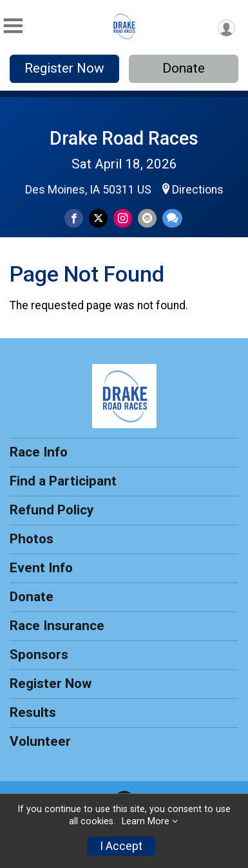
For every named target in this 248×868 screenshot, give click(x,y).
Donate (184, 68)
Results (33, 712)
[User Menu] (226, 28)
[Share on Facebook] (74, 218)
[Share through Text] (172, 218)
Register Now (64, 68)
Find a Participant (63, 481)
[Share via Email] (147, 218)
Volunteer (40, 741)
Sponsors (39, 655)
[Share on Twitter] (98, 218)
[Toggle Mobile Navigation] (13, 26)
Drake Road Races (124, 138)
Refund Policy (52, 510)
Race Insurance (57, 626)
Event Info (41, 568)
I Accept (121, 846)
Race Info (39, 452)
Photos (32, 539)
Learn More (146, 821)
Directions (198, 190)
